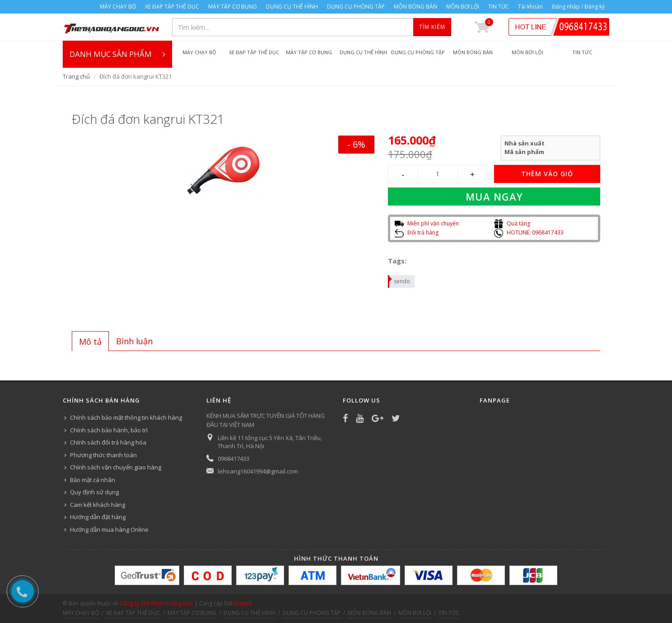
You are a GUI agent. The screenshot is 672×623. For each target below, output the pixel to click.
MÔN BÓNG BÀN (415, 7)
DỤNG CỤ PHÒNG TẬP (356, 7)
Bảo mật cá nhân (93, 480)
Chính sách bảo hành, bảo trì (109, 430)
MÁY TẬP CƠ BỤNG (233, 7)
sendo (399, 280)
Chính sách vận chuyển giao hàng (116, 467)
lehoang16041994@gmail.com (258, 471)
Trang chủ (76, 76)
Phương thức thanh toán (103, 455)
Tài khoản (530, 7)
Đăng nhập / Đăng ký (578, 7)
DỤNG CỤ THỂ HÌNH (292, 7)
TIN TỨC (499, 7)
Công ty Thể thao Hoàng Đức (156, 603)
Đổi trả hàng (417, 232)
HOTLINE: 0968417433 (529, 232)
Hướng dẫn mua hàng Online (109, 529)
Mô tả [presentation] (90, 342)
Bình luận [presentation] (134, 341)
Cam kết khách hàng (98, 505)
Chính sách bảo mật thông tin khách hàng (126, 417)
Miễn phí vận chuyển (427, 223)
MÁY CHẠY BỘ (118, 7)
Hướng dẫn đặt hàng (98, 517)
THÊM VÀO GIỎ (547, 174)
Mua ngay (494, 197)
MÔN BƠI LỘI (463, 7)
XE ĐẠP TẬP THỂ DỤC (172, 7)
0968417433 (233, 459)
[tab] (90, 341)
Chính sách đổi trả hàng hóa (108, 442)
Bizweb (243, 603)
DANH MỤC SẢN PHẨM (117, 54)
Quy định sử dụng (94, 492)
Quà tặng (512, 223)
